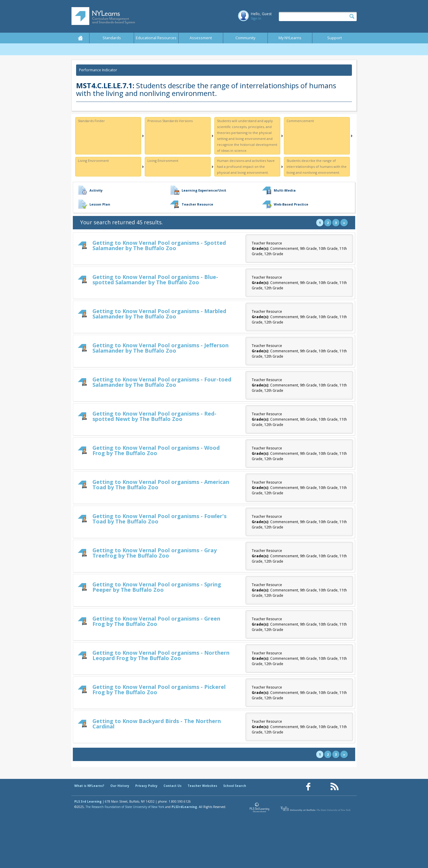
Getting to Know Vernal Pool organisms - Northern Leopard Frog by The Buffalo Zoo (161, 655)
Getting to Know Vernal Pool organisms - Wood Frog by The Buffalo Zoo (156, 450)
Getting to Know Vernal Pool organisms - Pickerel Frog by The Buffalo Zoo (159, 689)
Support (335, 38)
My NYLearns (290, 38)
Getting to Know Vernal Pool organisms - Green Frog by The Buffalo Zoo (156, 621)
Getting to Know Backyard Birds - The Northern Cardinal (157, 724)
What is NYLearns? (89, 786)
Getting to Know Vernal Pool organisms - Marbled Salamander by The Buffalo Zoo (159, 314)
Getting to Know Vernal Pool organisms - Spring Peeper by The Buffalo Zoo (157, 587)
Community (245, 38)
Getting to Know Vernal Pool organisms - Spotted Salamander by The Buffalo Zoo (159, 245)
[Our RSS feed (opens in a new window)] (334, 787)
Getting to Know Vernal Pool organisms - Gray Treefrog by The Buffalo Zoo (155, 553)
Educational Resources (156, 38)
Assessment (201, 38)
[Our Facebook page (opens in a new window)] (308, 787)
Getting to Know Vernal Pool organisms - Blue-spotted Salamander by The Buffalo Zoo (155, 280)
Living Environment (93, 161)
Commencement (300, 121)
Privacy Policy (146, 786)
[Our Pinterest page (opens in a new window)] (321, 787)
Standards (112, 38)
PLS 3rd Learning (88, 801)
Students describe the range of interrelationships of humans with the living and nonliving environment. (317, 167)
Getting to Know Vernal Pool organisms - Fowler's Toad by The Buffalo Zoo (159, 519)
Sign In (256, 18)
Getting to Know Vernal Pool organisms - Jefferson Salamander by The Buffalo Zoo (160, 348)
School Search (235, 786)
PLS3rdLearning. (185, 807)
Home (80, 38)
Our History (120, 786)
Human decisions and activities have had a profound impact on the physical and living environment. (246, 167)
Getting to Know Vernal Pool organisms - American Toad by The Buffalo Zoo (161, 484)
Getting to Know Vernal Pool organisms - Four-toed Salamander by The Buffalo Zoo (162, 382)
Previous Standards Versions (170, 121)
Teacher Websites (202, 786)
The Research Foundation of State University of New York (125, 807)
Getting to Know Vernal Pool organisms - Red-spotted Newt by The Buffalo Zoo (154, 416)
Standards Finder (91, 121)
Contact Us (173, 786)
